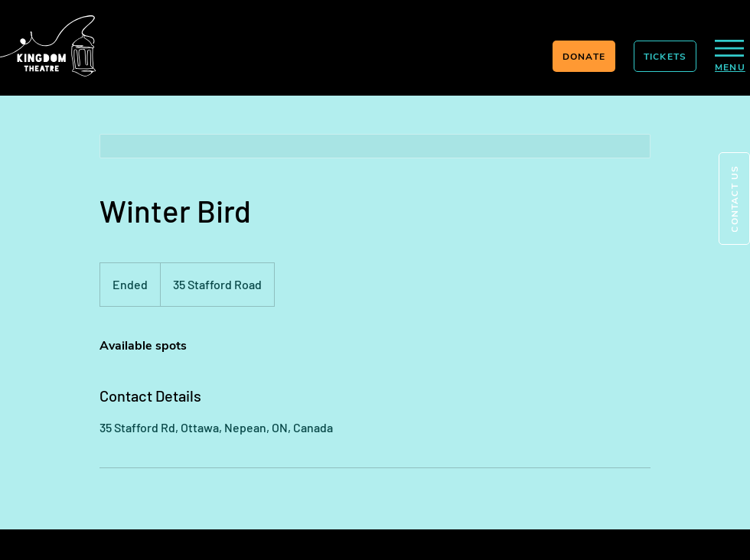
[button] (734, 199)
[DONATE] (584, 56)
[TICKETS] (665, 56)
